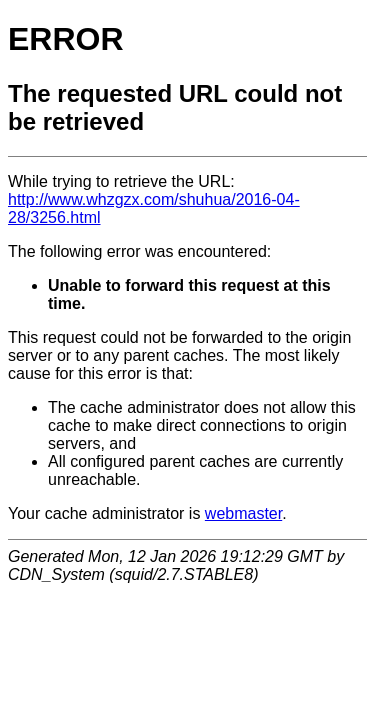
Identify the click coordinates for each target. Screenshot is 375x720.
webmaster (243, 513)
